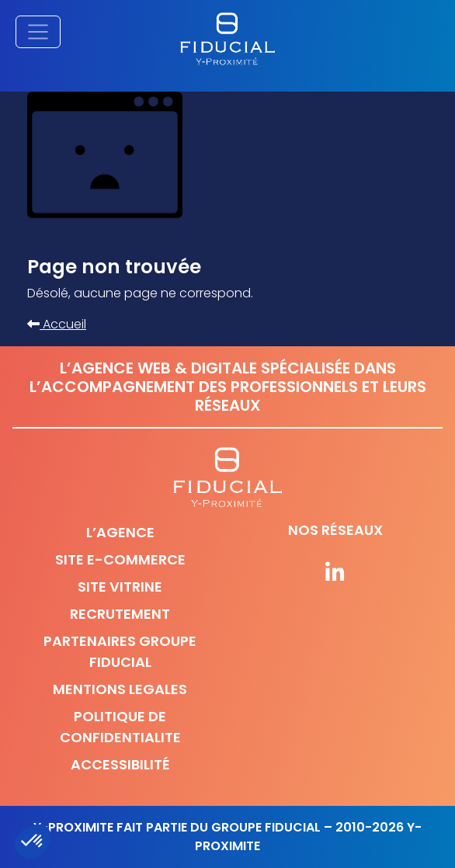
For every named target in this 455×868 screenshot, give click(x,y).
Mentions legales (120, 689)
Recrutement (120, 614)
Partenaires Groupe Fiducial (120, 651)
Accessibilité (120, 764)
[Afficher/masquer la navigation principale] (38, 32)
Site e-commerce (120, 559)
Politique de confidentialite (120, 727)
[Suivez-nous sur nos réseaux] (335, 574)
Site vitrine (120, 587)
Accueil (57, 324)
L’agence (120, 532)
